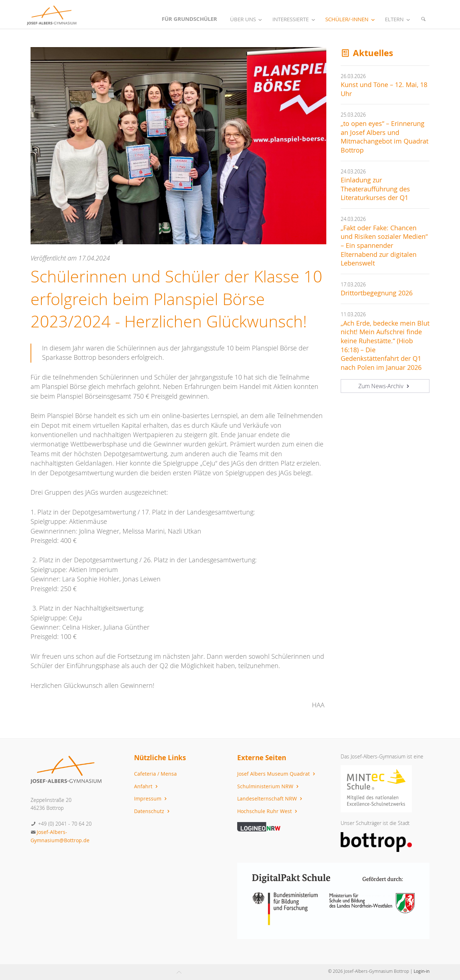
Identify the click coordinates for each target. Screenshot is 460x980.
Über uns (247, 19)
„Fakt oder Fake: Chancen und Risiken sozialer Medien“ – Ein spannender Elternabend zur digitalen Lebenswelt (384, 246)
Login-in (422, 971)
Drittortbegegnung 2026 (377, 293)
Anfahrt (147, 786)
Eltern (399, 19)
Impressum (151, 798)
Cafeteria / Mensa (155, 774)
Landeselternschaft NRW (271, 798)
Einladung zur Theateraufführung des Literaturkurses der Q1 (375, 189)
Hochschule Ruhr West (268, 811)
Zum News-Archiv (385, 386)
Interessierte (295, 19)
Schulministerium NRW (269, 786)
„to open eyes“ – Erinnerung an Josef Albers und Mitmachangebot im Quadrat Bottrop (385, 137)
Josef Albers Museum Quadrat (277, 774)
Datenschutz (153, 811)
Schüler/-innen (351, 19)
